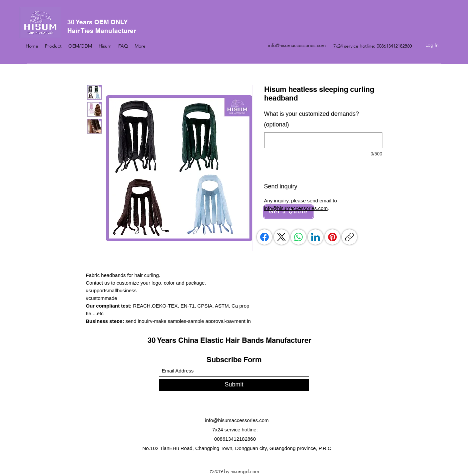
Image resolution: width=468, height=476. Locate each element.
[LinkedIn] (315, 237)
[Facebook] (264, 237)
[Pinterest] (332, 237)
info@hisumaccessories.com (297, 45)
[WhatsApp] (298, 237)
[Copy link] (349, 237)
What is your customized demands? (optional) (312, 119)
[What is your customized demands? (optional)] (323, 140)
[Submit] (234, 385)
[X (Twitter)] (281, 237)
